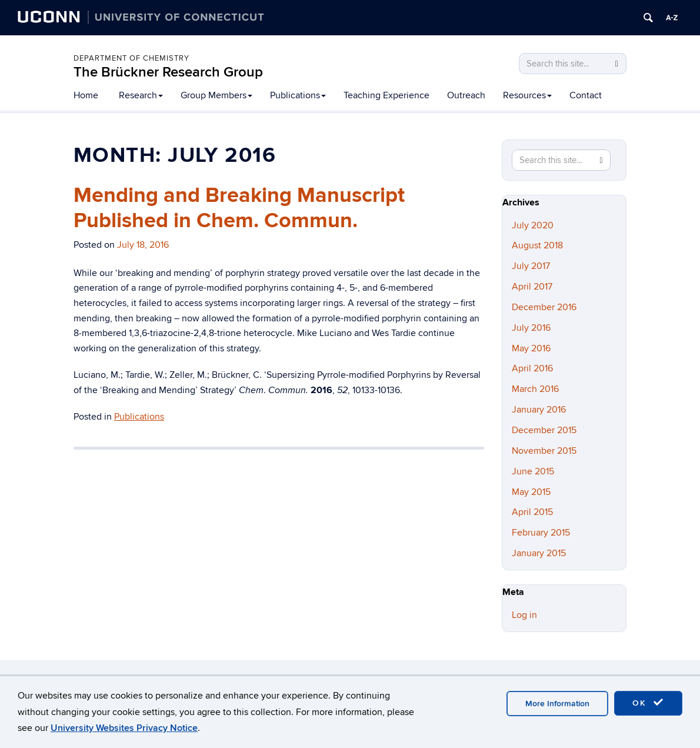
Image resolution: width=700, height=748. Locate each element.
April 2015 (532, 512)
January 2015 (539, 553)
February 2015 (541, 533)
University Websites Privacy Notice (124, 728)
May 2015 (531, 492)
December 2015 (544, 430)
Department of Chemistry (131, 58)
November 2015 (544, 451)
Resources (527, 95)
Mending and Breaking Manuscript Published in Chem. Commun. (239, 208)
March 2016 (535, 389)
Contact (586, 95)
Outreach (466, 95)
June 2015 (533, 471)
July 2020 (533, 225)
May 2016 (531, 348)
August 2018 (537, 245)
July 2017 (531, 266)
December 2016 (544, 307)
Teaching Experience (386, 95)
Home (86, 95)
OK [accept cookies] (648, 703)
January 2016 (539, 410)
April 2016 (532, 368)
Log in (524, 615)
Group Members (216, 95)
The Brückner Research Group (168, 72)
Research (141, 95)
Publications (298, 95)
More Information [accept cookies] (557, 704)
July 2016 (531, 328)
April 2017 (532, 287)
